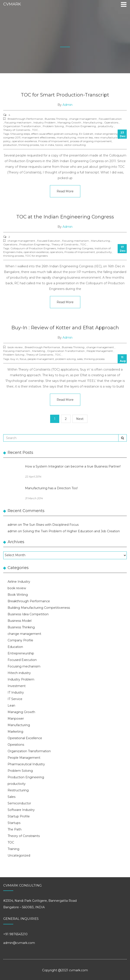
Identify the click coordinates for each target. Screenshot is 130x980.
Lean (11, 705)
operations (57, 252)
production (10, 145)
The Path (15, 829)
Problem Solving (20, 771)
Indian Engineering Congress (75, 248)
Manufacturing (19, 725)
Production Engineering (26, 777)
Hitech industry (19, 673)
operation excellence (24, 141)
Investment (17, 686)
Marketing (15, 732)
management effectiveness (39, 137)
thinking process (29, 145)
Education (15, 647)
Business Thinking (21, 627)
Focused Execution (22, 660)
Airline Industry (19, 582)
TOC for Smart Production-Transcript (65, 95)
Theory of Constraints (24, 836)
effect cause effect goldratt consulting (54, 134)
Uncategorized (19, 855)
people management (41, 359)
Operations (16, 745)
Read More (65, 191)
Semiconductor (19, 803)
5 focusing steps (20, 134)
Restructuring (18, 790)
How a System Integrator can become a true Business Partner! (73, 466)
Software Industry (21, 810)
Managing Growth (21, 712)
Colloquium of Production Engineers (33, 248)
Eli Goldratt (86, 134)
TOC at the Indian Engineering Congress (65, 217)
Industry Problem (21, 679)
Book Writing (18, 595)
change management (24, 634)
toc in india (47, 145)
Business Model (20, 621)
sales (80, 359)
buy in (14, 359)
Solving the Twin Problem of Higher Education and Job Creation (71, 531)
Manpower (16, 719)
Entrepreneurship (21, 653)
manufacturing (66, 137)
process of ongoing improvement (91, 141)
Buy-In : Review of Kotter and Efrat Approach (65, 328)
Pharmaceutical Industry (26, 764)
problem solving (66, 359)
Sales (12, 797)
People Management (24, 758)
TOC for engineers (36, 256)
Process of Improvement (53, 141)
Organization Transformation (29, 751)
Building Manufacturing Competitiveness (39, 608)
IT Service (15, 699)
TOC (11, 842)
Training (13, 849)
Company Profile (20, 640)
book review (17, 588)
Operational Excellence (25, 738)
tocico (59, 145)
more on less (85, 137)
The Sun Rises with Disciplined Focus (51, 525)
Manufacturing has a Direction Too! (51, 488)
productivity (104, 252)
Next (80, 419)
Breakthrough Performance (29, 601)
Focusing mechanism (24, 666)
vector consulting (75, 145)
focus (23, 359)
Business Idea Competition (28, 614)
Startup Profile (19, 816)
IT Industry (16, 692)
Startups (14, 823)
